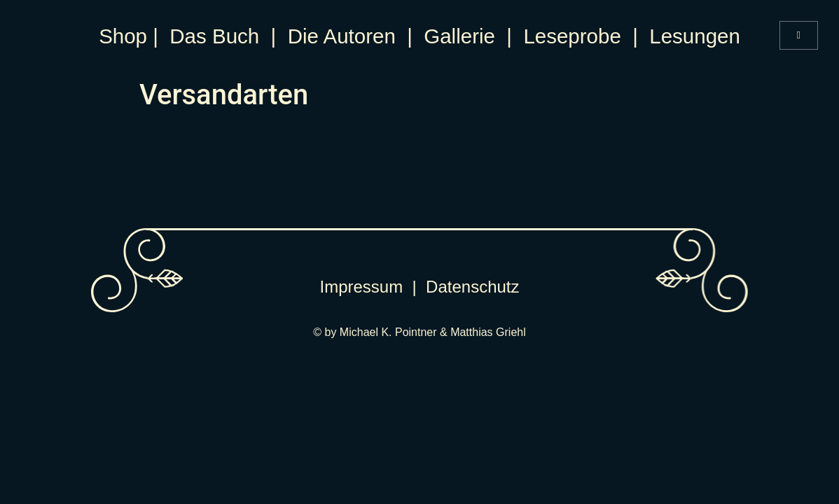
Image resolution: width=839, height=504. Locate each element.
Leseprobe (572, 36)
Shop (123, 36)
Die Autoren (342, 36)
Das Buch (214, 36)
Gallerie (459, 36)
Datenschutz (472, 287)
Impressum (362, 287)
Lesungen (695, 36)
